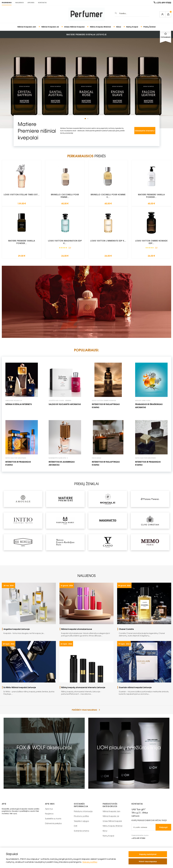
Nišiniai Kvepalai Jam (27, 27)
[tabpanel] (86, 73)
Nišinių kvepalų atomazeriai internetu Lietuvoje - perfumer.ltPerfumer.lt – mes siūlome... (87, 691)
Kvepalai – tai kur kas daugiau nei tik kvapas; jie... (30, 631)
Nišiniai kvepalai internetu (19, 404)
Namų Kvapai (132, 27)
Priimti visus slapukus (148, 861)
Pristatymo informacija (83, 811)
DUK (76, 826)
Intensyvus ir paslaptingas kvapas (106, 406)
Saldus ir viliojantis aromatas (65, 404)
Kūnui (119, 27)
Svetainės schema (81, 831)
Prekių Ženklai (150, 27)
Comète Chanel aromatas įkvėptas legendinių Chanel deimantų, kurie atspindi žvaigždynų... (145, 632)
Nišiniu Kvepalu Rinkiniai (100, 27)
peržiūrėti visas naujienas (86, 710)
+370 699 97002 (164, 3)
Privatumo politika (81, 816)
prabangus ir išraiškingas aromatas (149, 406)
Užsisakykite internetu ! (145, 131)
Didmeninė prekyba (53, 823)
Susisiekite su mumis (53, 819)
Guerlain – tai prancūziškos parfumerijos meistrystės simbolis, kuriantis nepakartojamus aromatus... (145, 691)
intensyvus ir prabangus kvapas (18, 463)
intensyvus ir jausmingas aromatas (62, 463)
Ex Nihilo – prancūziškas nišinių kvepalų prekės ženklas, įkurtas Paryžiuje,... (30, 691)
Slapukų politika (90, 862)
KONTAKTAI (42, 2)
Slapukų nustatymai (148, 854)
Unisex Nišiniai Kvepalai (74, 27)
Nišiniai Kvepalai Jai (50, 27)
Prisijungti (163, 827)
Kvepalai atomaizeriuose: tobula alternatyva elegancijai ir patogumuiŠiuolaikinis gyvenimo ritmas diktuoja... (87, 632)
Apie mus (31, 2)
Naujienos (20, 2)
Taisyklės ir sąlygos (81, 821)
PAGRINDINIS (7, 2)
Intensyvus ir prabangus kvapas (148, 463)
